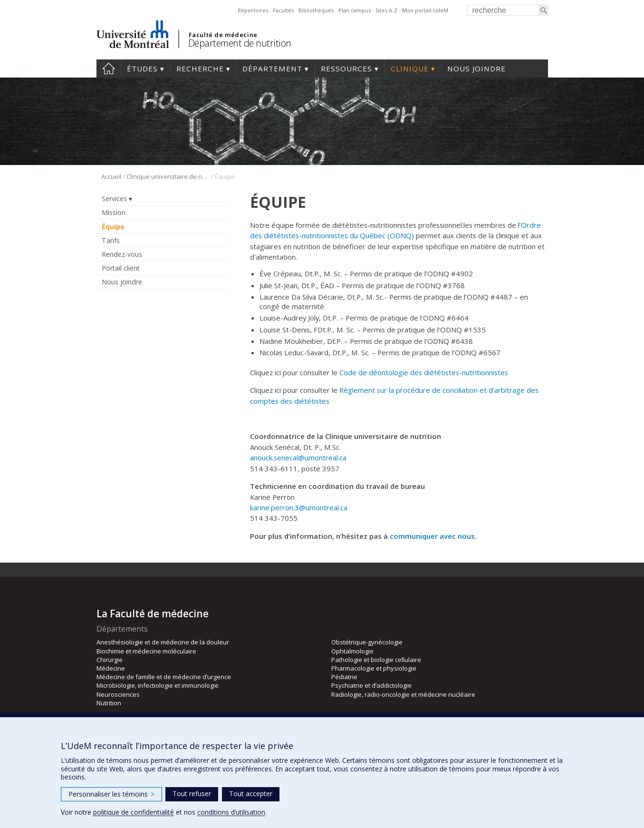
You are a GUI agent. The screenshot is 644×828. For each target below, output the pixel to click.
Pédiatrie (344, 677)
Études (142, 68)
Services (114, 199)
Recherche (200, 68)
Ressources (346, 68)
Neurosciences (118, 694)
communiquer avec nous (432, 536)
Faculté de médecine (223, 35)
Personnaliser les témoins (111, 794)
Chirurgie (110, 660)
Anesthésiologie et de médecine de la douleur (163, 642)
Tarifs (111, 240)
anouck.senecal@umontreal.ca (298, 458)
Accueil (109, 68)
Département (272, 68)
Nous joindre (476, 68)
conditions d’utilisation (231, 812)
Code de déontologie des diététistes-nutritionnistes (424, 372)
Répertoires (253, 10)
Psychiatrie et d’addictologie (371, 685)
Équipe (113, 227)
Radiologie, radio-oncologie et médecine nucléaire (403, 694)
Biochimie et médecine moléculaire (146, 651)
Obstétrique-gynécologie (367, 642)
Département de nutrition (240, 43)
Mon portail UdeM (425, 10)
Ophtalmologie (352, 651)
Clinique (410, 68)
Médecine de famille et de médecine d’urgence (164, 677)
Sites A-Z (386, 10)
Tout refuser (192, 794)
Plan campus (355, 10)
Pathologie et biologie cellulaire (376, 660)
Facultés (283, 10)
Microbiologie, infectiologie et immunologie (158, 685)
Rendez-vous (122, 254)
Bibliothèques (316, 10)
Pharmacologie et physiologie (374, 668)
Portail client (121, 268)
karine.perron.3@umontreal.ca (299, 507)
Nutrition (109, 703)
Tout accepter (251, 794)
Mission (114, 212)
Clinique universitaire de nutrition (168, 176)
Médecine (111, 668)
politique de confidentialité (134, 812)
